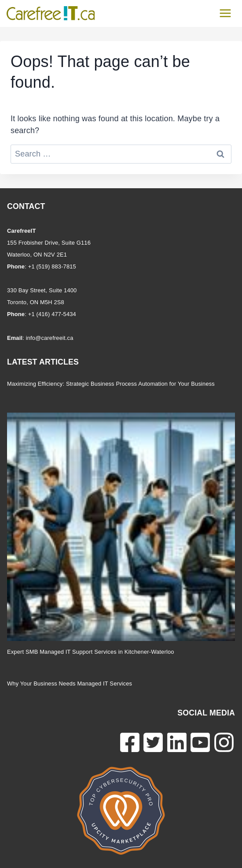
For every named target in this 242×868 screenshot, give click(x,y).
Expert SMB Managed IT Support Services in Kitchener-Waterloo (91, 652)
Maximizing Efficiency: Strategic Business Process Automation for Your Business (111, 384)
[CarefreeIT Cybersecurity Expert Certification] (121, 811)
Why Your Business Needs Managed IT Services (70, 684)
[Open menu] (225, 13)
